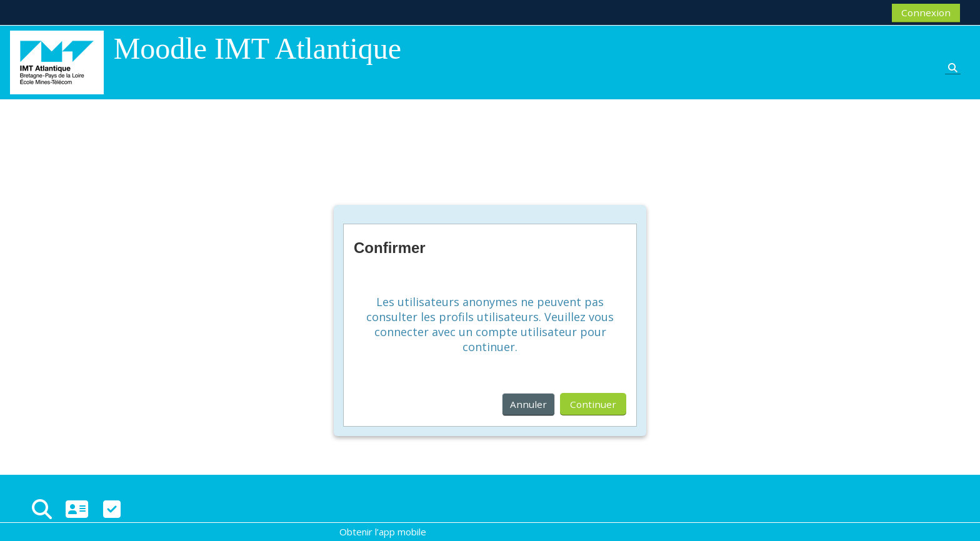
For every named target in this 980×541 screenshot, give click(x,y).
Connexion (926, 12)
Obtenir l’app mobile (383, 532)
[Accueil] (57, 61)
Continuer (593, 404)
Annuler (528, 404)
